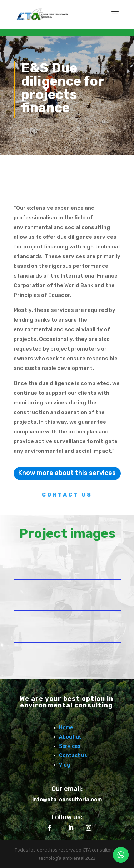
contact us (67, 495)
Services (70, 746)
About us (70, 737)
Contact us (73, 756)
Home (66, 728)
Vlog (64, 765)
